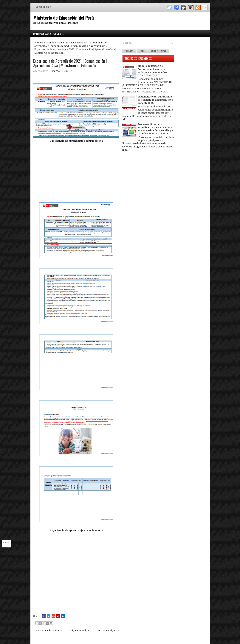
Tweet (7, 543)
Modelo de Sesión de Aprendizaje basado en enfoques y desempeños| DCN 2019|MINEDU (152, 71)
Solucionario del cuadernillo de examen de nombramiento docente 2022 (155, 100)
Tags (142, 51)
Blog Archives (159, 51)
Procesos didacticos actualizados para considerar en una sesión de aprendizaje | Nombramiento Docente (155, 129)
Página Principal (80, 630)
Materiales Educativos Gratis (48, 34)
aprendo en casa (54, 43)
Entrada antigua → (108, 630)
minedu (55, 46)
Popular (129, 51)
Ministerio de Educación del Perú (64, 18)
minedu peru (69, 46)
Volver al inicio (44, 7)
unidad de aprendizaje (92, 46)
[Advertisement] (76, 171)
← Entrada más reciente (48, 630)
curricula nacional (76, 43)
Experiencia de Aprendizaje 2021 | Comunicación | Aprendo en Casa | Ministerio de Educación (70, 63)
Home (38, 43)
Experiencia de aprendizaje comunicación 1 (76, 141)
